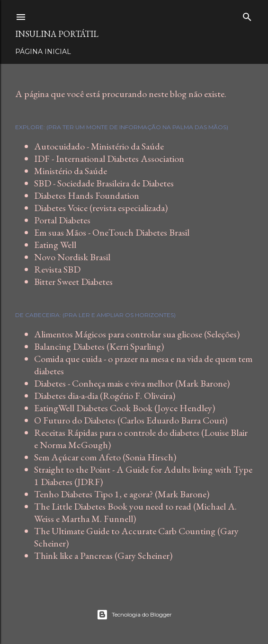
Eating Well (55, 245)
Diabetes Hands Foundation (87, 195)
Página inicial (43, 52)
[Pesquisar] (247, 15)
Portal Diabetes (62, 220)
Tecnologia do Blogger (134, 615)
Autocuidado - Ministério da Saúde (99, 146)
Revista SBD (57, 269)
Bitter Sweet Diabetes (73, 282)
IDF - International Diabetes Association (109, 159)
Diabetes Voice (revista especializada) (101, 208)
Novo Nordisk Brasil (72, 257)
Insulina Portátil (57, 34)
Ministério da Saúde (71, 171)
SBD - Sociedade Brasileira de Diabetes (104, 183)
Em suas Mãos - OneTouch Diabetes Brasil (112, 232)
